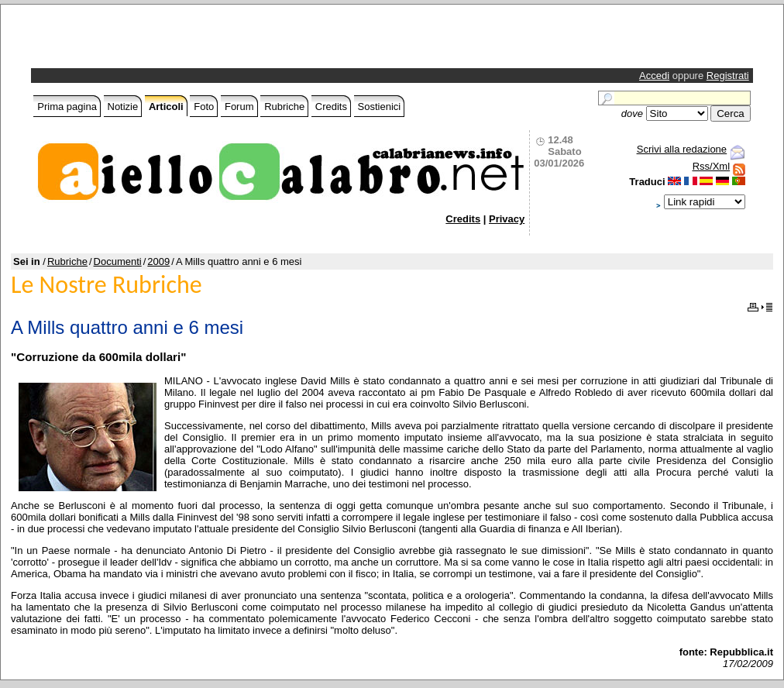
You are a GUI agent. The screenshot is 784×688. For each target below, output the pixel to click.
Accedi (654, 76)
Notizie (123, 107)
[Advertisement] (215, 40)
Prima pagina (67, 107)
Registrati (728, 76)
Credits (331, 107)
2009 (158, 261)
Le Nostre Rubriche (107, 285)
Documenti (118, 261)
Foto (204, 107)
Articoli (166, 107)
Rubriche (284, 107)
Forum (239, 107)
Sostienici (380, 107)
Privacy (507, 219)
